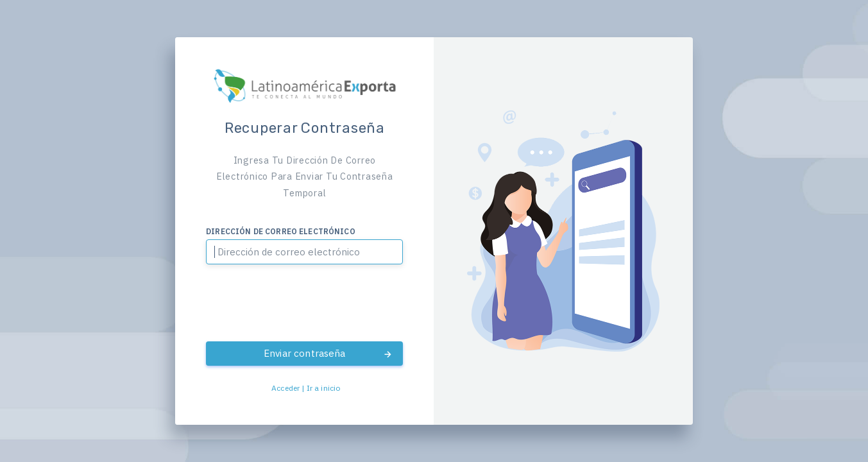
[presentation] (305, 304)
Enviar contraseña (328, 354)
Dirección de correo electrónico (281, 231)
